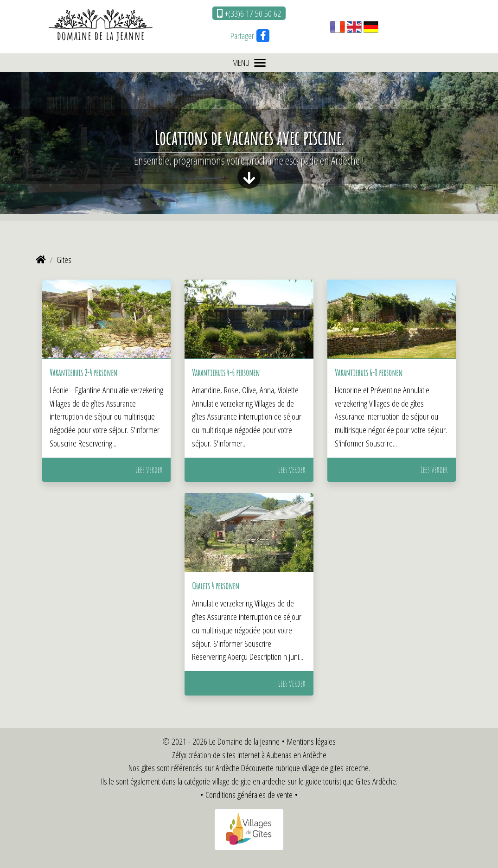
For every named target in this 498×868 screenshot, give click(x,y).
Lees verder (149, 469)
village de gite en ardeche (249, 781)
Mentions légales (311, 741)
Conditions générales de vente (249, 795)
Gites (64, 259)
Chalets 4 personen (216, 586)
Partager (242, 35)
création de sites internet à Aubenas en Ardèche (257, 755)
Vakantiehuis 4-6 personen (226, 373)
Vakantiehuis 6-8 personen (369, 373)
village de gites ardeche (335, 768)
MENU (249, 62)
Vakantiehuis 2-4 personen (83, 373)
